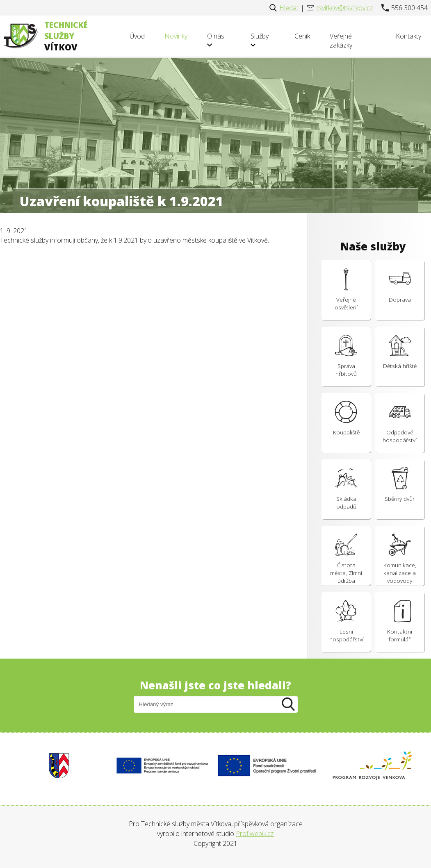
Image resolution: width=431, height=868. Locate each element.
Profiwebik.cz (255, 834)
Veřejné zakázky (341, 41)
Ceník (302, 36)
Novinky (176, 36)
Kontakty (408, 36)
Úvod (137, 36)
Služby (260, 40)
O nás (216, 40)
